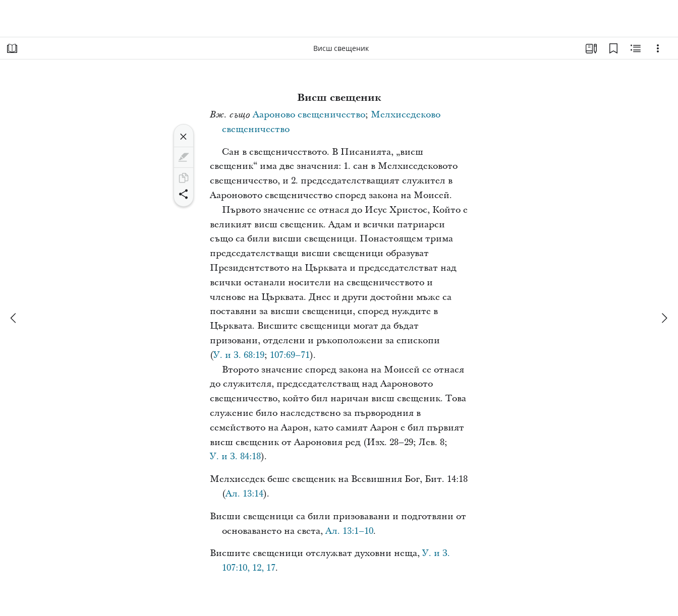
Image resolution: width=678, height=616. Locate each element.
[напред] (664, 318)
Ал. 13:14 (244, 494)
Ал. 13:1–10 (349, 531)
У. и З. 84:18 (235, 456)
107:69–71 (290, 355)
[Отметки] (613, 48)
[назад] (14, 318)
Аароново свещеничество (309, 115)
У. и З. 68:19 (239, 355)
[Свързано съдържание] (636, 48)
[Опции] (658, 48)
